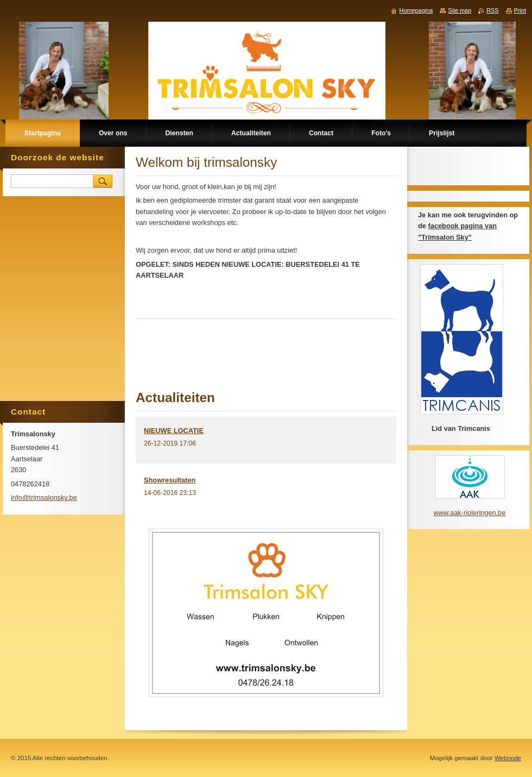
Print (520, 10)
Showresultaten (170, 480)
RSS (492, 10)
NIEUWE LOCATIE (174, 431)
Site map (460, 10)
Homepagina (416, 10)
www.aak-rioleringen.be (469, 513)
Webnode (508, 758)
